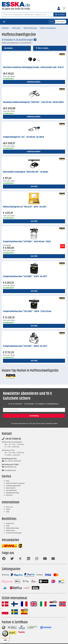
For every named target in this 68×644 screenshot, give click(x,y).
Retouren (9, 495)
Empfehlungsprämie (13, 486)
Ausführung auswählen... (34, 82)
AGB (8, 526)
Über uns (9, 507)
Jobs (8, 512)
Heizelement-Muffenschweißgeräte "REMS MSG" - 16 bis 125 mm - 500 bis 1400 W (33, 102)
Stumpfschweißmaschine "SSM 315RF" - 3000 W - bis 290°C (25, 346)
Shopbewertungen (13, 493)
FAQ (8, 481)
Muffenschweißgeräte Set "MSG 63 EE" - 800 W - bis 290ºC (25, 207)
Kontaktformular (9, 470)
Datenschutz (11, 530)
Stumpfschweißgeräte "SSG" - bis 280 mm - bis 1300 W (23, 137)
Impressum (10, 523)
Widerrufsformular (12, 528)
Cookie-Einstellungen (14, 533)
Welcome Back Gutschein (15, 483)
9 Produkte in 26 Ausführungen (19, 40)
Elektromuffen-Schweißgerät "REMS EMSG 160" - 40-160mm (25, 172)
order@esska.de (9, 467)
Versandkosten (11, 490)
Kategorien (8, 48)
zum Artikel (34, 187)
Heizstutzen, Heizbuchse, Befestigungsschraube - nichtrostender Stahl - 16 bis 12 (33, 67)
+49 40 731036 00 (11, 439)
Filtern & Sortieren (42, 48)
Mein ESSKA (11, 488)
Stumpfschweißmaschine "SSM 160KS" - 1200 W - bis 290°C (25, 277)
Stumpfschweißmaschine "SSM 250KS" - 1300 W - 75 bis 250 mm (27, 311)
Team (8, 509)
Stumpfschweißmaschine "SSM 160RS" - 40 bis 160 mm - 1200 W (27, 242)
